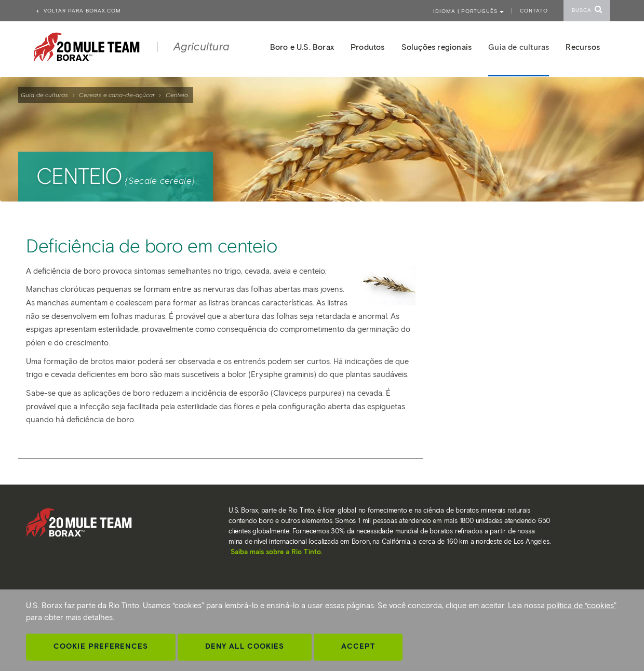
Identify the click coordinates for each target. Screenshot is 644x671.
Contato (534, 11)
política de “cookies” (582, 606)
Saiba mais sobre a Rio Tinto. (277, 552)
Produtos (368, 47)
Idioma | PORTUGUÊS (468, 11)
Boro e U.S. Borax (302, 47)
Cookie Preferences (101, 646)
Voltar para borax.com (78, 11)
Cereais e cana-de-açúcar (117, 95)
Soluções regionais (437, 47)
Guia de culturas (45, 95)
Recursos (583, 47)
